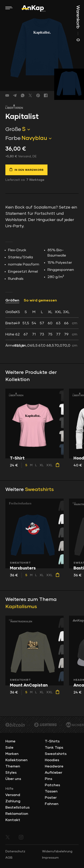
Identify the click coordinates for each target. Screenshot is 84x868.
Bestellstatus (17, 807)
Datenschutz (15, 851)
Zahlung (13, 801)
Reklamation (17, 814)
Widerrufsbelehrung (57, 851)
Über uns (13, 779)
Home (10, 741)
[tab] (42, 329)
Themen (13, 766)
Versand (13, 795)
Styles (11, 773)
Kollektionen (16, 760)
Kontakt (13, 820)
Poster (51, 798)
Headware (54, 766)
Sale (9, 748)
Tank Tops (54, 748)
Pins (48, 779)
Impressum (50, 858)
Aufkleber (54, 773)
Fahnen (52, 804)
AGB (9, 858)
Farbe (13, 138)
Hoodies (52, 760)
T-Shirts (52, 741)
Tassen (51, 791)
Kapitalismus (21, 607)
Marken (12, 754)
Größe (13, 129)
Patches (52, 785)
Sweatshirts (39, 490)
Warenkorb (78, 23)
